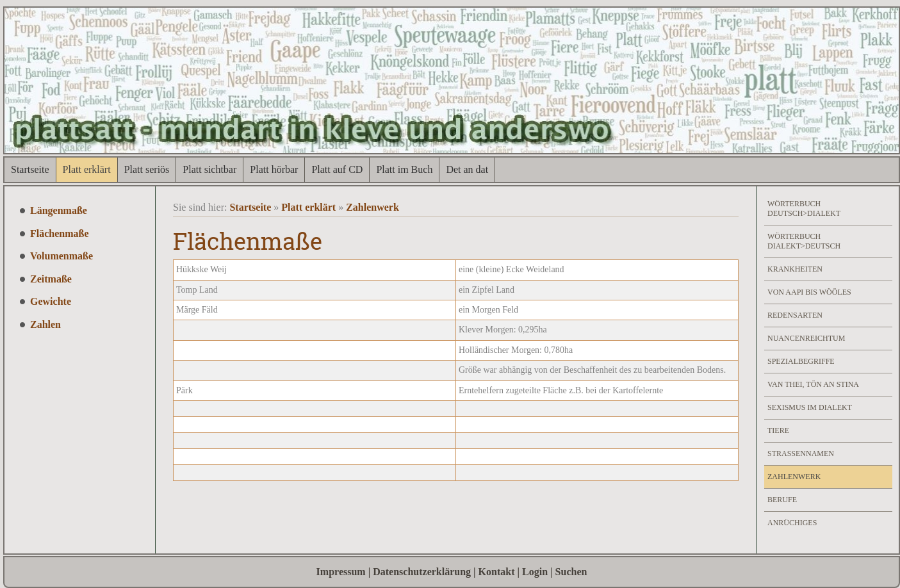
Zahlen (45, 324)
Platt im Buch (404, 169)
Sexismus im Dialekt (810, 407)
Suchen (571, 572)
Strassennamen (801, 453)
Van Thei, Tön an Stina (813, 384)
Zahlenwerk (372, 207)
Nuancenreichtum (806, 338)
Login (535, 572)
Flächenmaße (60, 233)
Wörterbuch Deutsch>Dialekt (804, 208)
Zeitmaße (51, 279)
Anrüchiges (792, 523)
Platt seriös (147, 169)
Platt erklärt (87, 169)
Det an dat (467, 169)
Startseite (30, 169)
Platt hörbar (274, 169)
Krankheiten (795, 269)
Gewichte (51, 301)
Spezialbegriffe (801, 361)
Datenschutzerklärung (422, 572)
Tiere (778, 430)
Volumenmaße (61, 256)
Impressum (341, 572)
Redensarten (795, 315)
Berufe (782, 500)
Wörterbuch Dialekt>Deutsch (804, 241)
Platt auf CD (337, 169)
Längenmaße (59, 210)
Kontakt (497, 572)
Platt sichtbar (209, 169)
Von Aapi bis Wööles (809, 292)
